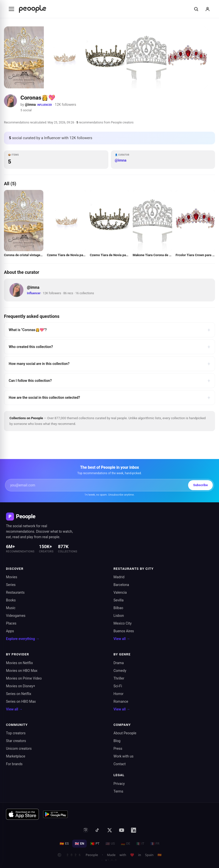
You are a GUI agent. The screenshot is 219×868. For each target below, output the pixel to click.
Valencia (120, 592)
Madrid (119, 577)
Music (11, 608)
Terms (118, 791)
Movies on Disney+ (21, 686)
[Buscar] (196, 9)
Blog (117, 741)
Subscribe (200, 485)
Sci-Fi (118, 686)
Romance (121, 701)
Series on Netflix (19, 694)
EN (79, 844)
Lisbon (119, 616)
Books (11, 600)
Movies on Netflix (19, 663)
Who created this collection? (109, 347)
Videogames (16, 616)
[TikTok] (98, 830)
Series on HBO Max (21, 701)
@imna (30, 105)
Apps (10, 631)
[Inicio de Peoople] (33, 9)
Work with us (124, 756)
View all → (122, 639)
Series (11, 585)
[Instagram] (86, 830)
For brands (14, 764)
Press (118, 749)
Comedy (120, 671)
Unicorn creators (19, 749)
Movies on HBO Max (22, 671)
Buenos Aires (124, 631)
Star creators (16, 741)
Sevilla (119, 600)
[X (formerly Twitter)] (110, 830)
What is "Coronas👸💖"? (109, 330)
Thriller (119, 678)
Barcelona (121, 585)
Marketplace (16, 756)
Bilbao (118, 608)
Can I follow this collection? (109, 381)
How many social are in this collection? (109, 364)
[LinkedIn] (134, 830)
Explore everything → (23, 639)
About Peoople (125, 733)
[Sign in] (208, 9)
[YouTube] (122, 830)
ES (64, 844)
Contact (120, 764)
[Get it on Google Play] (56, 814)
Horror (119, 694)
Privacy (119, 784)
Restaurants (15, 592)
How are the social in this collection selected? (109, 398)
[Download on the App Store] (22, 814)
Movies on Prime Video (24, 678)
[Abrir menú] (11, 9)
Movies (12, 577)
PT (95, 844)
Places (11, 623)
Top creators (16, 733)
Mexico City (123, 623)
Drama (119, 663)
